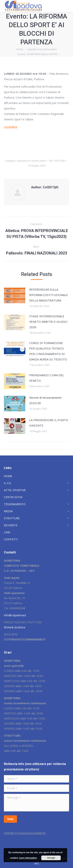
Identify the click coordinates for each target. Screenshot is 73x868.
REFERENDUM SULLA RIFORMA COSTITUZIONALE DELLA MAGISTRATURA (49, 295)
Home (20, 49)
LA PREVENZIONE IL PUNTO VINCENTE (49, 423)
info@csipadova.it (15, 615)
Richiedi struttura (15, 627)
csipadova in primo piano (42, 49)
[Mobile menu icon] (67, 6)
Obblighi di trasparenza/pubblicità (25, 833)
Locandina (11, 127)
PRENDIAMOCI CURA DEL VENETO (47, 378)
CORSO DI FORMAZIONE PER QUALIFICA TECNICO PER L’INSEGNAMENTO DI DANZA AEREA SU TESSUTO (48, 351)
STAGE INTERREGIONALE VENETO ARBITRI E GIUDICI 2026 (48, 322)
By (57, 161)
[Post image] (15, 295)
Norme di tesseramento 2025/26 (45, 400)
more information (28, 858)
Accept (51, 858)
